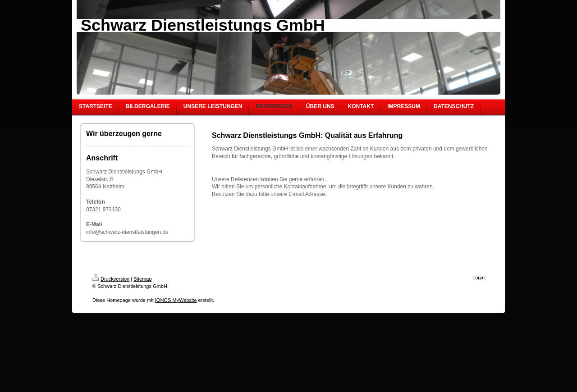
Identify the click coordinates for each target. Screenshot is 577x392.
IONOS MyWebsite (176, 300)
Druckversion (111, 279)
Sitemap (142, 279)
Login (479, 278)
